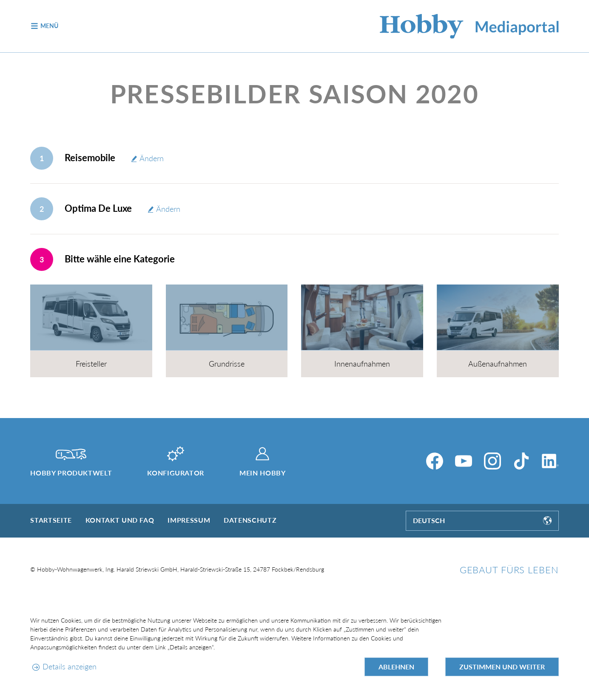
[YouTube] (464, 461)
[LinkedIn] (550, 461)
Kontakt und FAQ (120, 520)
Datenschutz (250, 520)
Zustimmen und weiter (502, 667)
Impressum (189, 520)
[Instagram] (492, 461)
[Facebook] (435, 461)
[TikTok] (521, 461)
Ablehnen (396, 667)
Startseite (51, 520)
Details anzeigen (70, 666)
